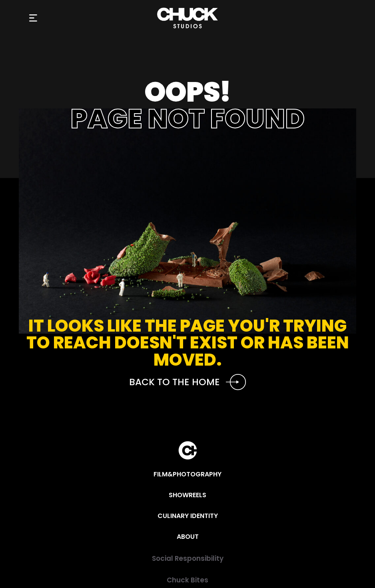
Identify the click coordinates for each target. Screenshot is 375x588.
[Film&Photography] (187, 474)
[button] (33, 18)
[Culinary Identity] (188, 516)
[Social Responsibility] (187, 559)
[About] (188, 537)
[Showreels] (187, 495)
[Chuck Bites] (187, 580)
